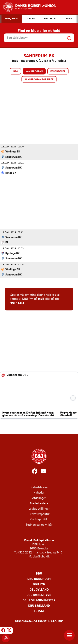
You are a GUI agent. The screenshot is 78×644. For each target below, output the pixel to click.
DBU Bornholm (39, 579)
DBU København (39, 595)
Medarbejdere (39, 504)
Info (15, 72)
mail (41, 299)
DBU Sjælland (39, 606)
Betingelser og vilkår (39, 525)
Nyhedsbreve (39, 487)
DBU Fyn (39, 585)
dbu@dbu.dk (41, 557)
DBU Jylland (39, 590)
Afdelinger (39, 498)
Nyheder (39, 493)
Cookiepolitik (39, 520)
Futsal (39, 611)
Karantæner (58, 72)
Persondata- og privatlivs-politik (39, 622)
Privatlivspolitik (39, 514)
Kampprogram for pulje (39, 80)
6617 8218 (17, 303)
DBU (39, 574)
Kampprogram (34, 72)
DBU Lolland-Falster (39, 601)
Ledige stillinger (39, 509)
